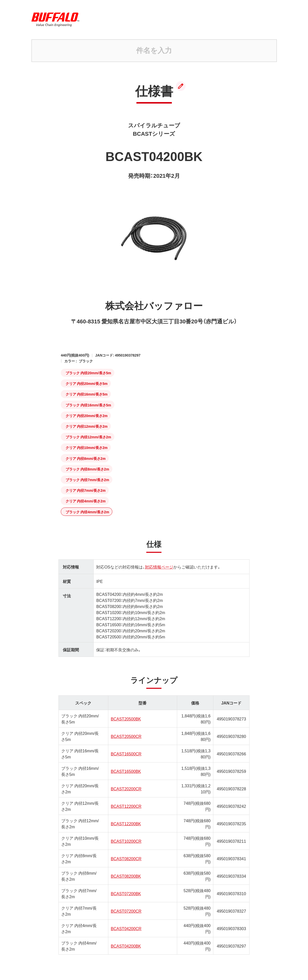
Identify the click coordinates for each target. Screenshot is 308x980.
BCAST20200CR (126, 789)
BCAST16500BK (126, 771)
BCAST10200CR (126, 841)
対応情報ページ (159, 567)
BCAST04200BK (126, 946)
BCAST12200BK (126, 824)
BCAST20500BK (126, 719)
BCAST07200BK (126, 893)
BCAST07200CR (126, 911)
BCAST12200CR (126, 806)
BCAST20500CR (126, 736)
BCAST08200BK (126, 876)
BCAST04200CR (126, 928)
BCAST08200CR (126, 858)
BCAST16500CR (126, 754)
